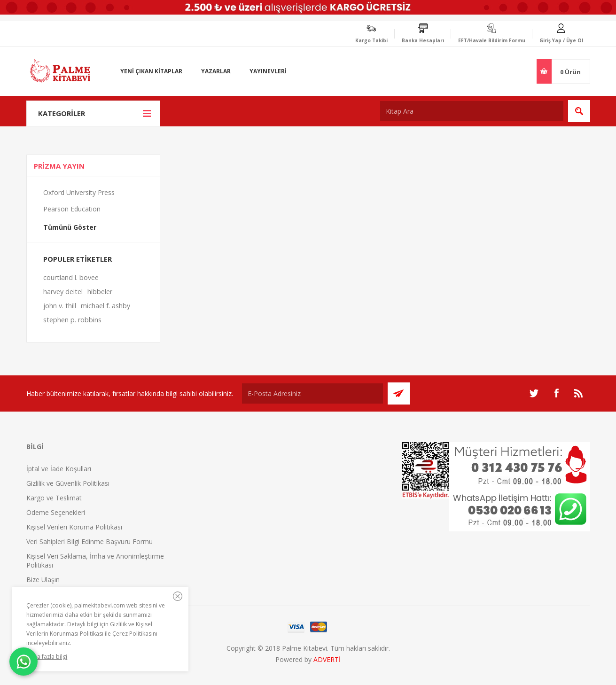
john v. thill (60, 306)
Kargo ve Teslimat (54, 498)
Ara (579, 111)
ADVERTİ (327, 659)
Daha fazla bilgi (47, 657)
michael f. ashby (105, 306)
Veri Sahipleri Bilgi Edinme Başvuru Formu (90, 541)
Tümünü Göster (70, 227)
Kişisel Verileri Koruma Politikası (74, 527)
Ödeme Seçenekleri (56, 512)
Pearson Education (72, 209)
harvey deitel (63, 292)
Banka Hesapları (423, 40)
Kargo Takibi (371, 40)
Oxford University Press (79, 192)
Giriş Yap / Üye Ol (561, 40)
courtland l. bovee (71, 277)
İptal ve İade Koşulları (59, 469)
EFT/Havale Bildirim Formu (492, 40)
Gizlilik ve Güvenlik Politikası (68, 483)
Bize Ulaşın (43, 580)
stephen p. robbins (72, 320)
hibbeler (100, 292)
